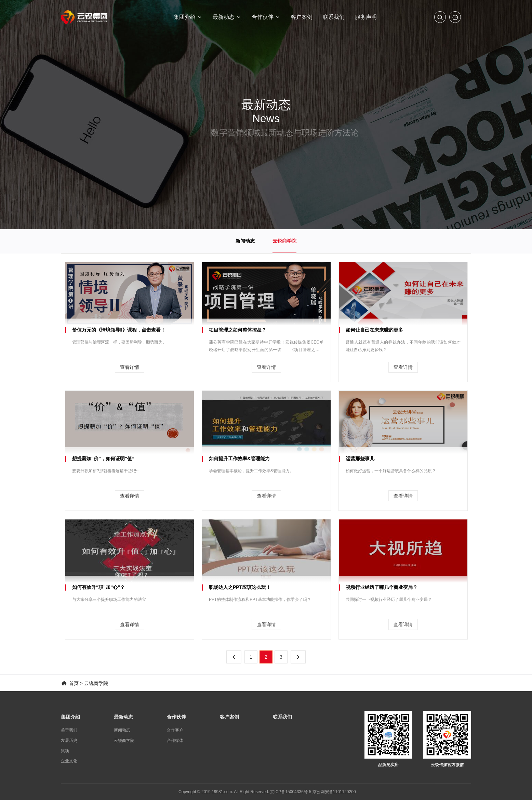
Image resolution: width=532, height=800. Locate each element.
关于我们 (69, 730)
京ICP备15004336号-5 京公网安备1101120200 (313, 792)
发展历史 (69, 740)
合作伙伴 (176, 717)
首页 (74, 683)
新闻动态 (245, 241)
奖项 (65, 751)
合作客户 (175, 730)
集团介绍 (70, 717)
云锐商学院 (284, 241)
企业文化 (69, 761)
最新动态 (123, 717)
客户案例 (229, 717)
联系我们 (282, 717)
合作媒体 (175, 740)
